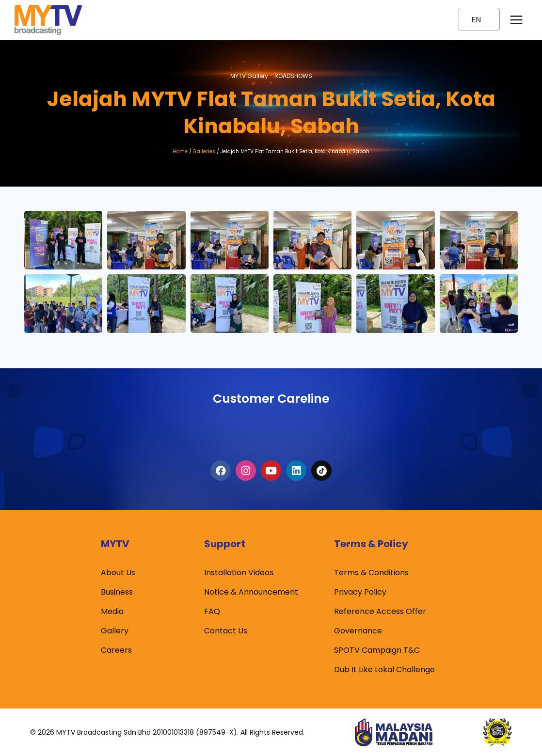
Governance (358, 631)
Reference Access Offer (380, 612)
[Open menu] (516, 20)
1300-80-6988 (271, 428)
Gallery (115, 631)
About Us (118, 573)
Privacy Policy (360, 592)
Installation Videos (239, 573)
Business (117, 592)
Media (112, 612)
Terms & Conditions (371, 573)
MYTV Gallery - (271, 75)
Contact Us (226, 631)
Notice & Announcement (251, 592)
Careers (116, 651)
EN (476, 20)
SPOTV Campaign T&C (377, 651)
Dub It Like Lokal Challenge (384, 670)
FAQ (212, 612)
